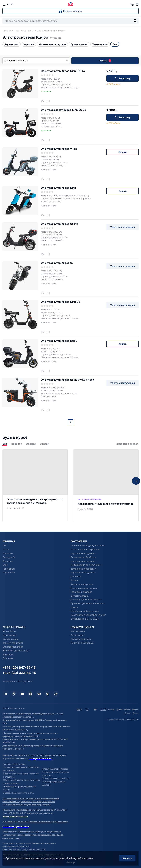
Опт (4, 546)
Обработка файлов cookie (85, 611)
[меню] (8, 4)
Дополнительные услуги (84, 588)
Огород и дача (10, 639)
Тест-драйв (9, 557)
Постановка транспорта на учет (88, 615)
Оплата (75, 580)
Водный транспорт (13, 643)
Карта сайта (9, 573)
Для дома (8, 658)
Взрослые (29, 44)
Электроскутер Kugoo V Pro (59, 149)
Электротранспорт (13, 647)
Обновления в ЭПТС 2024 (85, 619)
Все (5, 444)
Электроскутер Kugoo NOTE (59, 341)
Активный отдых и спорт (16, 650)
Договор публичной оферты (86, 599)
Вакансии (8, 561)
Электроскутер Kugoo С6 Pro (60, 224)
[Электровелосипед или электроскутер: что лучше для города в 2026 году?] (35, 486)
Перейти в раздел (127, 444)
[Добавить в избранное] (44, 101)
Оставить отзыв (79, 596)
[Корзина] (137, 4)
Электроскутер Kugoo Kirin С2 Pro (63, 71)
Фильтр (105, 61)
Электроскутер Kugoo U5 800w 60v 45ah (68, 380)
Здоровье (8, 654)
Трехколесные (100, 44)
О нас (6, 549)
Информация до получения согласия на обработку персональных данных (86, 569)
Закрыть (127, 858)
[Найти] (135, 21)
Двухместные (11, 44)
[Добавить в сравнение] (49, 101)
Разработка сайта (116, 720)
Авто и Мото (9, 631)
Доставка (76, 576)
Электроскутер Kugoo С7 (57, 263)
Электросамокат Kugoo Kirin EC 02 (64, 110)
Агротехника (9, 635)
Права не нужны (79, 44)
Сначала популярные (36, 61)
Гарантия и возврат (81, 592)
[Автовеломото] (71, 4)
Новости (16, 444)
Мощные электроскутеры (52, 44)
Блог (5, 565)
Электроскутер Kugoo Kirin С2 (61, 302)
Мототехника (78, 631)
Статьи (45, 444)
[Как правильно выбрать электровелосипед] (106, 486)
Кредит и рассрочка (82, 584)
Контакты (8, 553)
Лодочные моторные (82, 643)
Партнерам (9, 569)
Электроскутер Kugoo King (58, 188)
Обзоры (31, 444)
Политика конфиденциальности (88, 546)
